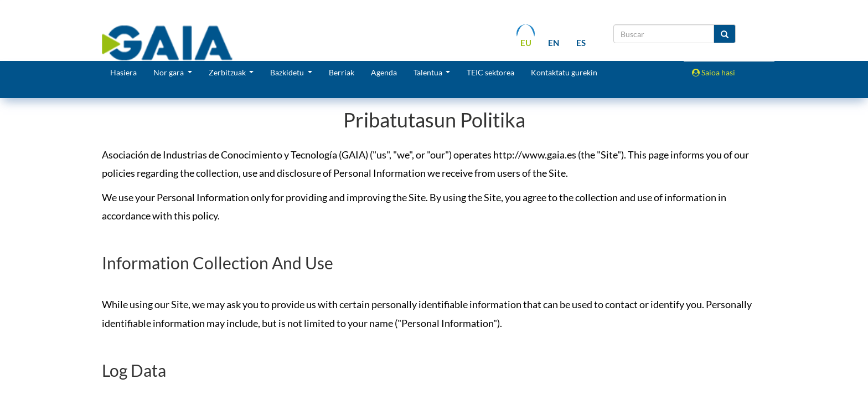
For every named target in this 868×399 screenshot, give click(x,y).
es (581, 43)
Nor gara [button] (169, 72)
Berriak (342, 72)
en (554, 43)
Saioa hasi (714, 72)
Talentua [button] (429, 72)
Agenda (384, 72)
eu (526, 43)
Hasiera (123, 72)
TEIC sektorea (490, 72)
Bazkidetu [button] (288, 72)
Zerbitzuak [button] (228, 72)
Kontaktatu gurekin (564, 72)
